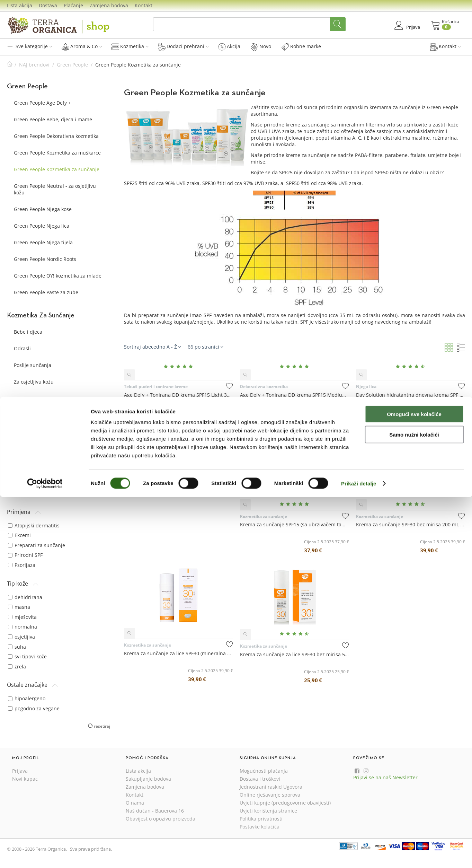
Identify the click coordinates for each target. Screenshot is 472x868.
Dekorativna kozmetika (264, 387)
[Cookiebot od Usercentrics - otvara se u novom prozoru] (45, 854)
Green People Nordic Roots (45, 259)
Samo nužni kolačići (414, 805)
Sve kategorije (30, 46)
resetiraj (102, 726)
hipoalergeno (27, 698)
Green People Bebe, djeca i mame (53, 119)
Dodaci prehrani (183, 46)
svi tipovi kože (27, 656)
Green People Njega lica (42, 226)
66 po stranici (205, 347)
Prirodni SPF (25, 555)
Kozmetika (130, 46)
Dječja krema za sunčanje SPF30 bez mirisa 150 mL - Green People (179, 463)
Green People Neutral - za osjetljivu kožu (55, 189)
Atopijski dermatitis (34, 525)
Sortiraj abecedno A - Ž (152, 347)
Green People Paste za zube (46, 292)
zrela (17, 667)
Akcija (229, 46)
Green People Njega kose (43, 209)
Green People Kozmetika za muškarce (57, 153)
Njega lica (366, 387)
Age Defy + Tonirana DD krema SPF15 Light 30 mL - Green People (179, 395)
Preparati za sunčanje (37, 545)
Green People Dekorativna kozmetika (56, 136)
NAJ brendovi (34, 65)
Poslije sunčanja (33, 365)
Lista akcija (20, 5)
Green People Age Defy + (42, 103)
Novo (261, 46)
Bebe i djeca (28, 332)
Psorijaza (22, 565)
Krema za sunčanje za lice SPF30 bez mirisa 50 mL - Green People (295, 654)
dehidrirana (25, 597)
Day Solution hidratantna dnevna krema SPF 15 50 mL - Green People (411, 395)
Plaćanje (73, 5)
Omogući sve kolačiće (414, 785)
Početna (10, 65)
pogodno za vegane (34, 708)
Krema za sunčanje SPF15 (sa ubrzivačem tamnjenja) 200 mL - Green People (295, 524)
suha (17, 647)
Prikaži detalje (359, 854)
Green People (72, 65)
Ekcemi (19, 535)
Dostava (48, 5)
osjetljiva (21, 637)
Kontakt (144, 5)
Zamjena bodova (109, 5)
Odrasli (22, 348)
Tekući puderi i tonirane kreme (156, 387)
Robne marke (301, 46)
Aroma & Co (82, 46)
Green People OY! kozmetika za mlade (58, 276)
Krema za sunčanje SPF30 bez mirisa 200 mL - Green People (411, 524)
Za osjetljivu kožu (34, 382)
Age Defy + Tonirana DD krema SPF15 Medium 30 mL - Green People (295, 395)
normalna (23, 627)
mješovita (22, 617)
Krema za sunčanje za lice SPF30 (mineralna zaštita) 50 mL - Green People (179, 653)
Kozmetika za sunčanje (148, 455)
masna (19, 607)
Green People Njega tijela (43, 242)
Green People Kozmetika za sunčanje (57, 169)
